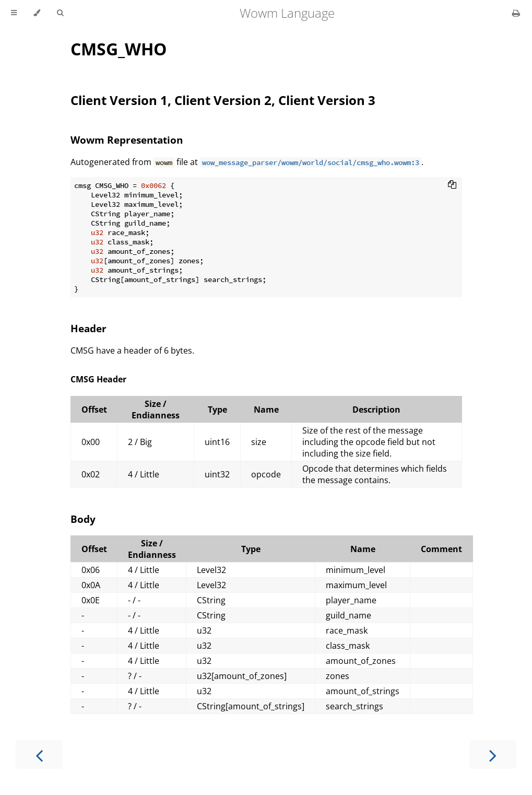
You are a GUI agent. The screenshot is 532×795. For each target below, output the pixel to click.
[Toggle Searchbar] (60, 13)
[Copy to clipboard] (452, 185)
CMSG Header (98, 379)
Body (83, 519)
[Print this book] (516, 13)
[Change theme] (37, 13)
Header (88, 328)
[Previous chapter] (39, 755)
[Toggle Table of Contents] (14, 13)
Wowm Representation (127, 140)
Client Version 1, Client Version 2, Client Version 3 (223, 100)
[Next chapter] (493, 755)
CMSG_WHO (119, 49)
